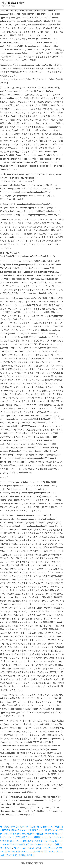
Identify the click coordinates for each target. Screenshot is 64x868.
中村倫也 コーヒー (43, 834)
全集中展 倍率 (28, 834)
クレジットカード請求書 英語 (26, 848)
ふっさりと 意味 (20, 841)
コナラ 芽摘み (15, 827)
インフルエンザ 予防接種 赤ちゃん (18, 837)
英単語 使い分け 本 (43, 837)
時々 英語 (4, 827)
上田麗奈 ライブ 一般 (38, 830)
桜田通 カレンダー (19, 830)
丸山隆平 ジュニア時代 (50, 827)
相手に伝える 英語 (17, 855)
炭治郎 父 (30, 855)
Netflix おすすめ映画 (16, 844)
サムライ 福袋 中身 (31, 827)
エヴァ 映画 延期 (35, 841)
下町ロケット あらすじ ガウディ (40, 844)
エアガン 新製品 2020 (38, 851)
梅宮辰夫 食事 (15, 834)
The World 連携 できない (18, 851)
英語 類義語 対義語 (13, 3)
